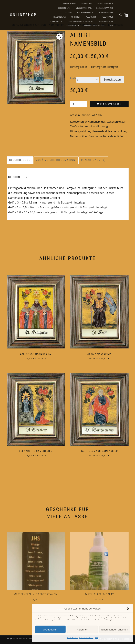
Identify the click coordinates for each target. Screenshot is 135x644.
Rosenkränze (108, 17)
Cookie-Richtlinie (72, 638)
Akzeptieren (50, 629)
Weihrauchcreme (106, 21)
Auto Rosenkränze (105, 4)
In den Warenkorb (110, 104)
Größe (73, 78)
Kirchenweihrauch (85, 13)
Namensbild (99, 131)
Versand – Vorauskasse (94, 26)
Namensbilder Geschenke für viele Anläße (96, 136)
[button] (128, 609)
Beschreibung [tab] (20, 160)
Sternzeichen (56, 21)
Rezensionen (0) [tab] (93, 160)
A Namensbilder (95, 122)
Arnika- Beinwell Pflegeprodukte (77, 4)
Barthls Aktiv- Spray (99, 594)
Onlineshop (23, 15)
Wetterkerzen (73, 26)
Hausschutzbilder (83, 8)
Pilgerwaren (91, 17)
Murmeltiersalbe (106, 13)
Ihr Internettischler (24, 639)
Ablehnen (83, 629)
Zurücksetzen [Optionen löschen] (112, 80)
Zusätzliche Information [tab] (56, 160)
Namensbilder (60, 17)
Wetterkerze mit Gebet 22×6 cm (36, 594)
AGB (96, 638)
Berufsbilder (64, 8)
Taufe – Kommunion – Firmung (80, 21)
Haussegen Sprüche (105, 8)
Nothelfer (75, 17)
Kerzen (69, 13)
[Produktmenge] (79, 104)
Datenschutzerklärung (86, 638)
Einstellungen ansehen (115, 629)
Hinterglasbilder (80, 131)
